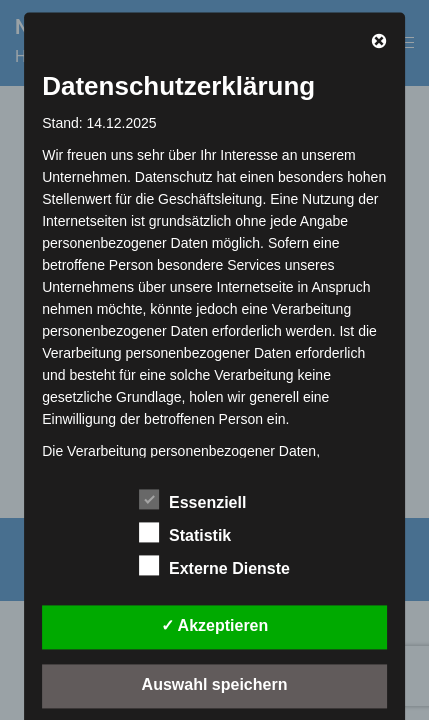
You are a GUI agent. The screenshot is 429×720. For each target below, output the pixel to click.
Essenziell (192, 500)
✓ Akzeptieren (215, 625)
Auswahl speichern (215, 684)
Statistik (185, 533)
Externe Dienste (214, 566)
